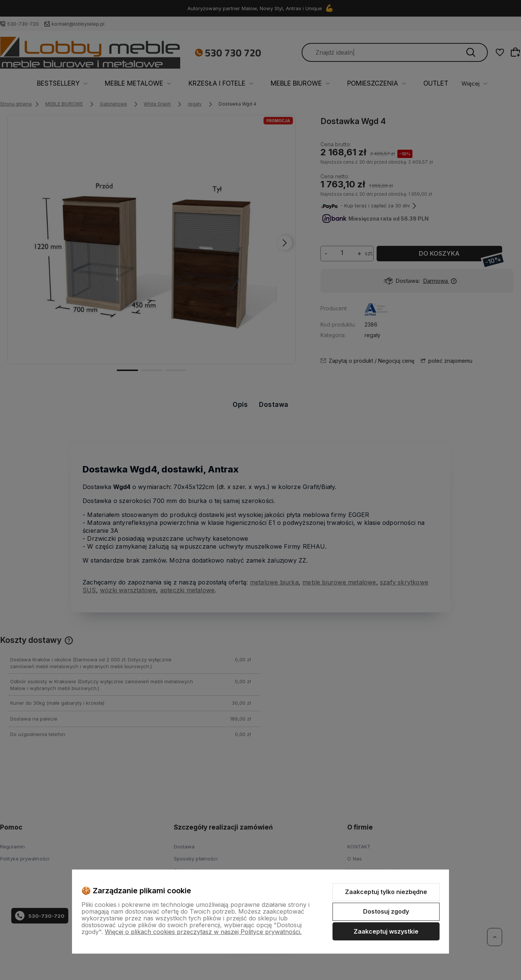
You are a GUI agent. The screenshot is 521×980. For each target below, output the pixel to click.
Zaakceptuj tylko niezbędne (386, 892)
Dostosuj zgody (386, 911)
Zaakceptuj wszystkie (386, 931)
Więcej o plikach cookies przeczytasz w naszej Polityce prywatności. (203, 932)
